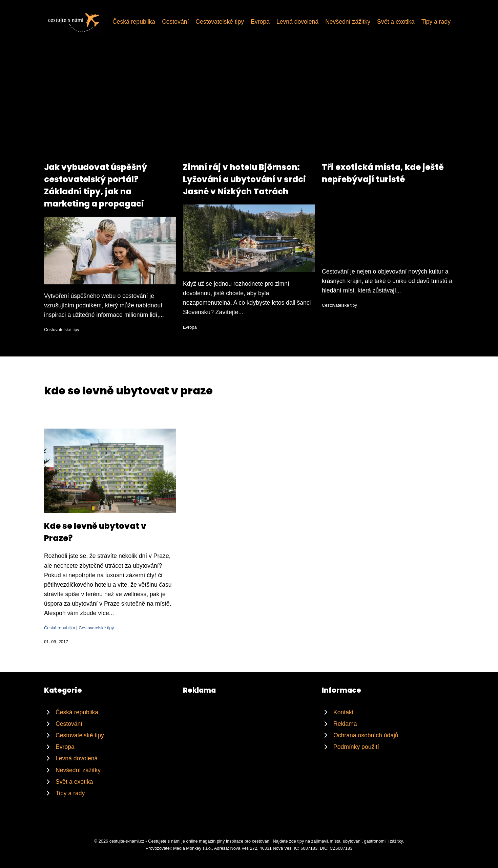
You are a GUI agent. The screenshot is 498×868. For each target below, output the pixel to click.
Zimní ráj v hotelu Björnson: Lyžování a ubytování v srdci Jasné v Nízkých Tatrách (244, 179)
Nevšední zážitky (348, 22)
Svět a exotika (396, 22)
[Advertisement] (249, 110)
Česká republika (134, 22)
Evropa (260, 22)
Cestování (175, 22)
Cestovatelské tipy (220, 22)
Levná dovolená (297, 22)
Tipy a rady (436, 22)
